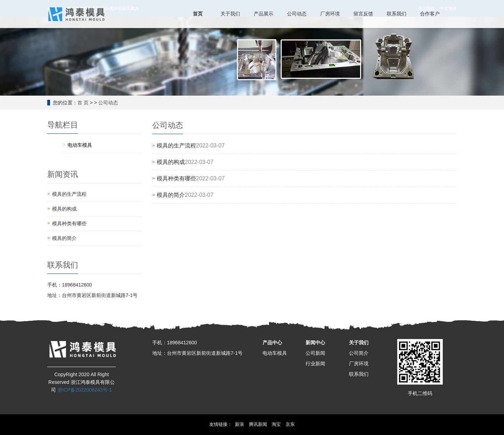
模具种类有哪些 (176, 178)
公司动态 (108, 103)
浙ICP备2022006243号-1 (85, 390)
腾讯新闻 (258, 424)
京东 (290, 424)
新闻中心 (315, 343)
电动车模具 (275, 353)
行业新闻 (315, 364)
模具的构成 (171, 162)
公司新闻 (315, 353)
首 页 (83, 103)
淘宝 (276, 424)
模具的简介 (171, 195)
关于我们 (359, 343)
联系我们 (359, 374)
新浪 (239, 424)
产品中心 (272, 343)
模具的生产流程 (176, 146)
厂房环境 (359, 364)
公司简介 (359, 353)
